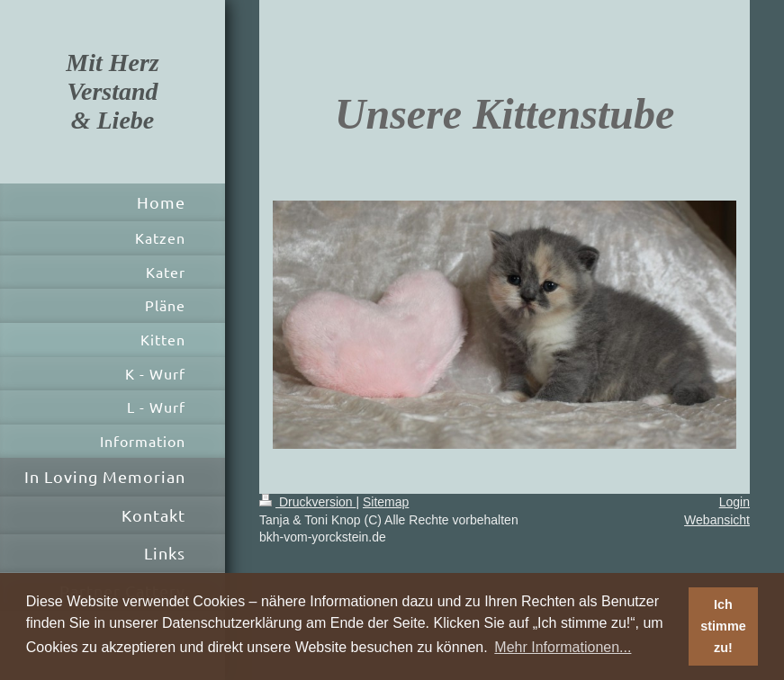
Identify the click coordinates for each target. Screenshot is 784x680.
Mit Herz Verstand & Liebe (112, 91)
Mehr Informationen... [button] (563, 647)
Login (734, 502)
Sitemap (386, 502)
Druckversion (307, 502)
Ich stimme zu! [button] (723, 626)
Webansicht (717, 520)
